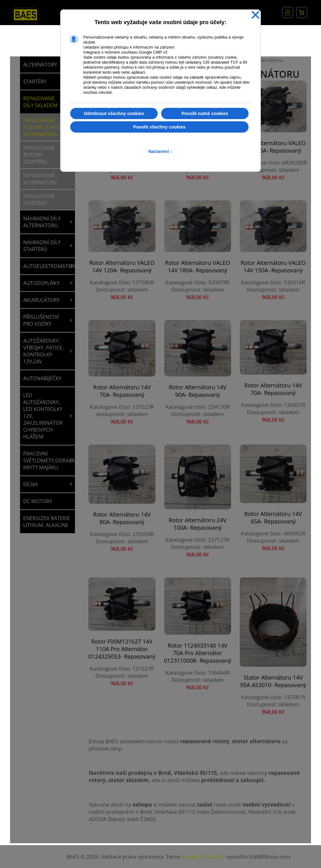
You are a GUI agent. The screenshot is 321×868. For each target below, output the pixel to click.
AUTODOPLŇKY (41, 283)
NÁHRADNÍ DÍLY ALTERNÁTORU (42, 222)
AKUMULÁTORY (41, 300)
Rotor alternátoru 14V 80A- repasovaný (122, 518)
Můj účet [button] (288, 12)
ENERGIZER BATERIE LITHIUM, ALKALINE (47, 522)
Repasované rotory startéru (39, 155)
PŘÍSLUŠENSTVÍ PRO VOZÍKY (41, 320)
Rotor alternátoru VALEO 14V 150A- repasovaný (273, 266)
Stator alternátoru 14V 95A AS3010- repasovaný (273, 681)
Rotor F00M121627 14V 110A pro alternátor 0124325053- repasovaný (122, 649)
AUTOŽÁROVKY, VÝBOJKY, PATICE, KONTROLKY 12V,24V (43, 351)
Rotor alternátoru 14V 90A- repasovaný (197, 391)
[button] (71, 222)
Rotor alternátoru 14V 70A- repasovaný (122, 391)
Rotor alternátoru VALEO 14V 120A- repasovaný (122, 266)
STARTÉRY (35, 82)
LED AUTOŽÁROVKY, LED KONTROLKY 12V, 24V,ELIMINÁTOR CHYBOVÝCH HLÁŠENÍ (43, 416)
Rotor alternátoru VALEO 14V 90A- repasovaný (273, 147)
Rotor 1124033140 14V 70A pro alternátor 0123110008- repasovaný (197, 653)
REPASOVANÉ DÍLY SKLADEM (40, 102)
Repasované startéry (39, 200)
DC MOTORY (38, 501)
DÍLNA (31, 484)
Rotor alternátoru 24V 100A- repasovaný (197, 524)
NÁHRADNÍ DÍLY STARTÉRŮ (42, 246)
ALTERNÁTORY (40, 65)
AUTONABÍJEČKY (42, 378)
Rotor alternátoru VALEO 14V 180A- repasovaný (197, 266)
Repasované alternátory (40, 179)
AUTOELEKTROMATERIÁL (45, 266)
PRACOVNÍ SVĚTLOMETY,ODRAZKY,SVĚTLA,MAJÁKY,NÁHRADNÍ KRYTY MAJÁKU (45, 460)
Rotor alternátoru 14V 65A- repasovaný (273, 518)
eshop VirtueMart (203, 857)
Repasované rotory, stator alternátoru (44, 127)
